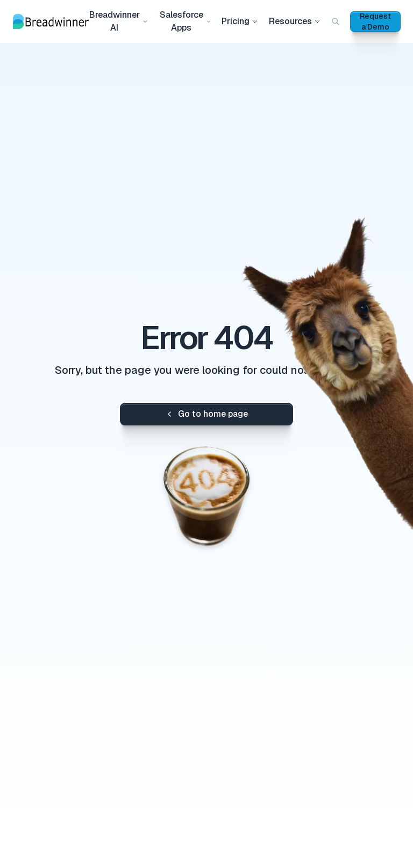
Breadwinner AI (119, 21)
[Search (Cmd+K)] (336, 21)
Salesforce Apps (185, 21)
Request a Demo (375, 21)
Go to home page (206, 414)
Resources (295, 21)
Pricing (240, 21)
